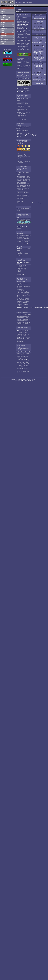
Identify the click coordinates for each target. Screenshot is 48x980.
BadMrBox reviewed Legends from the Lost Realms (39, 58)
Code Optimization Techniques (39, 66)
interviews (4, 36)
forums (3, 12)
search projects (5, 17)
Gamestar (39, 32)
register (16, 5)
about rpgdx (4, 19)
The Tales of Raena (39, 28)
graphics (3, 41)
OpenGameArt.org (22, 29)
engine (3, 30)
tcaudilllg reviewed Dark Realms (39, 38)
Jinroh (18, 99)
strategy (3, 26)
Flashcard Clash (39, 22)
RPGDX (18, 12)
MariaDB (30, 381)
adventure (4, 28)
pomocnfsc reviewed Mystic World (39, 43)
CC (25, 32)
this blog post (20, 370)
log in (11, 5)
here (23, 105)
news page (4, 10)
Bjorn (18, 18)
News (24, 12)
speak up (25, 243)
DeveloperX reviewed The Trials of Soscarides (39, 47)
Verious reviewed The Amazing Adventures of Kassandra (39, 53)
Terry (18, 79)
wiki (2, 14)
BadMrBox (19, 127)
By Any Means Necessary (39, 18)
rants (2, 38)
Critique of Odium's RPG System (39, 80)
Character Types (39, 84)
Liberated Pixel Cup (22, 24)
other (2, 32)
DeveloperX (20, 142)
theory (3, 43)
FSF (20, 32)
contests (3, 15)
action (3, 25)
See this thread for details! (23, 91)
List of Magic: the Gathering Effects (39, 75)
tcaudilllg (19, 173)
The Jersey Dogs (39, 25)
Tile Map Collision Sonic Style (39, 71)
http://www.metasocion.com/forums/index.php (29, 203)
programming (5, 39)
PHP (24, 381)
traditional (4, 23)
